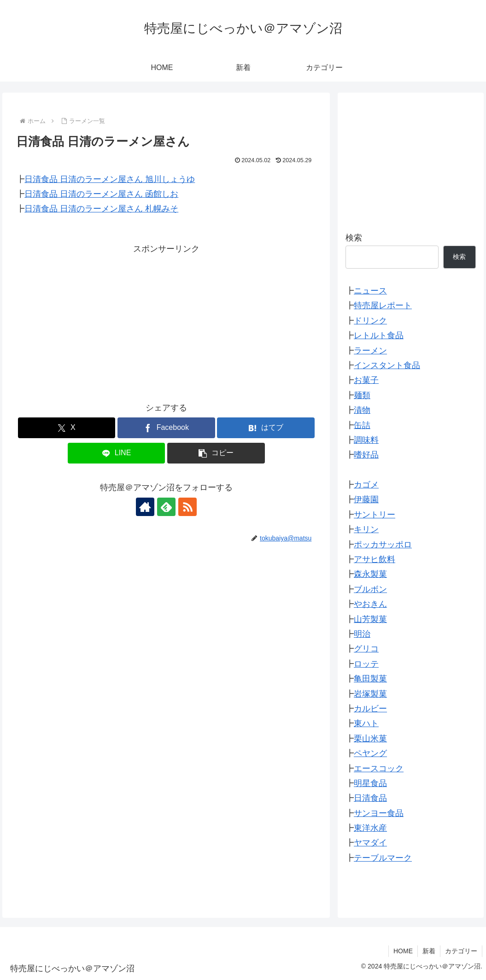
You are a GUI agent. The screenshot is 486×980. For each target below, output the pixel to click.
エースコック (379, 769)
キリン (366, 529)
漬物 (362, 410)
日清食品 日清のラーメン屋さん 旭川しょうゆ (110, 179)
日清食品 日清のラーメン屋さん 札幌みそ (101, 209)
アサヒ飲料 (375, 559)
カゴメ (366, 485)
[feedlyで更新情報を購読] (166, 507)
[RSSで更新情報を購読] (187, 507)
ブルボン (370, 589)
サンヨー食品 (379, 813)
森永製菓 (370, 574)
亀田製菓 (370, 679)
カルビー (370, 709)
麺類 (362, 395)
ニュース (370, 291)
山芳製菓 (370, 619)
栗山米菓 (370, 739)
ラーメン (370, 351)
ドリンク (370, 321)
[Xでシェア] (67, 428)
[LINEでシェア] (117, 453)
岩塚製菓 (370, 694)
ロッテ (366, 664)
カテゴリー (461, 951)
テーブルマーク (383, 858)
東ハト (366, 723)
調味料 (366, 440)
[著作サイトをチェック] (145, 507)
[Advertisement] (166, 321)
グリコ (366, 649)
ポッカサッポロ (383, 545)
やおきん (370, 604)
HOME (403, 951)
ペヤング (370, 753)
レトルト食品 (379, 335)
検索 (354, 238)
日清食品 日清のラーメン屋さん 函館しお (101, 194)
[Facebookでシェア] (166, 428)
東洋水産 (370, 828)
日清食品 (370, 798)
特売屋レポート (383, 305)
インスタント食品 (387, 365)
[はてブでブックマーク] (266, 428)
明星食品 (370, 783)
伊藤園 (366, 499)
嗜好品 (366, 455)
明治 (362, 634)
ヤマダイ (370, 843)
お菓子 (366, 380)
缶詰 (362, 425)
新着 (429, 951)
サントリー (375, 515)
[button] (216, 453)
